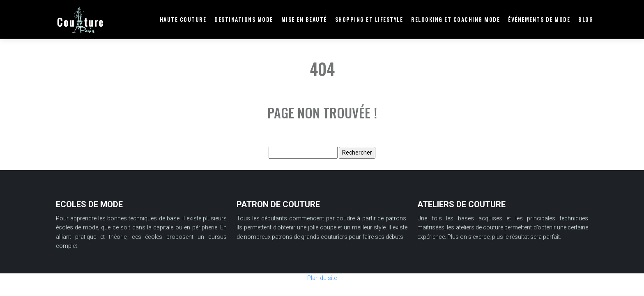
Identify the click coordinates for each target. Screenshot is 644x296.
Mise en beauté (304, 19)
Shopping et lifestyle (369, 19)
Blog (586, 19)
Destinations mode (244, 19)
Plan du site (322, 278)
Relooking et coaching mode (455, 19)
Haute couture (183, 19)
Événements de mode (539, 19)
